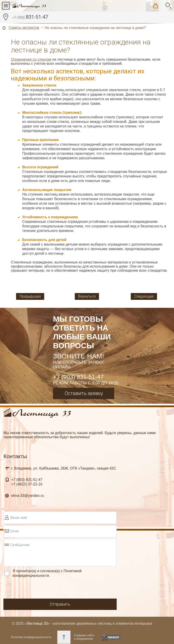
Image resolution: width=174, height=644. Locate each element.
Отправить (60, 604)
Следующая (144, 296)
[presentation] (38, 589)
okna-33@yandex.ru (27, 496)
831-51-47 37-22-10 (27, 482)
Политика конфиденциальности (31, 637)
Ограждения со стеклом (31, 59)
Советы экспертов (24, 28)
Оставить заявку (84, 393)
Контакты (15, 456)
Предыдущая (30, 296)
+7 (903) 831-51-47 (78, 377)
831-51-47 (30, 17)
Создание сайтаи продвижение (84, 637)
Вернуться (87, 296)
